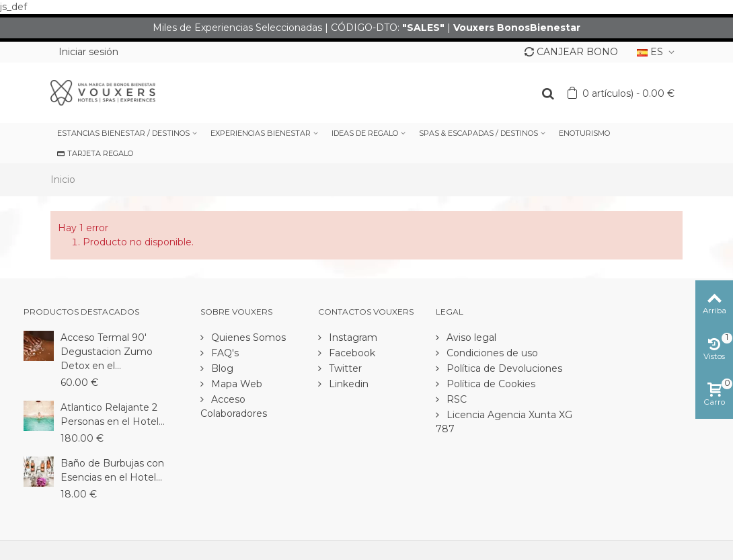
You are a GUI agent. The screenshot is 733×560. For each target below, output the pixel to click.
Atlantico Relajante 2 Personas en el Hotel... (113, 414)
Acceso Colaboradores (234, 406)
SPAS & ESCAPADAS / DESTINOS (478, 133)
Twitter (344, 368)
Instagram (352, 337)
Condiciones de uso (491, 353)
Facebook (351, 353)
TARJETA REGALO (95, 153)
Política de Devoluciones (503, 368)
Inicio (63, 179)
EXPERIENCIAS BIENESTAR (261, 133)
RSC (455, 399)
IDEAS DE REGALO (365, 133)
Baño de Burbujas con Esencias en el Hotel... (112, 470)
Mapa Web (235, 384)
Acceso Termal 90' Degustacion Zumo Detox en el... (107, 352)
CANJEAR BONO (571, 52)
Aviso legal (470, 337)
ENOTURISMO (584, 133)
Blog (221, 368)
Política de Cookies (490, 384)
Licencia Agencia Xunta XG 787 (504, 422)
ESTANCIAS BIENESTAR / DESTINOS (123, 133)
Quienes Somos (247, 337)
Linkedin (347, 384)
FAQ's (224, 353)
